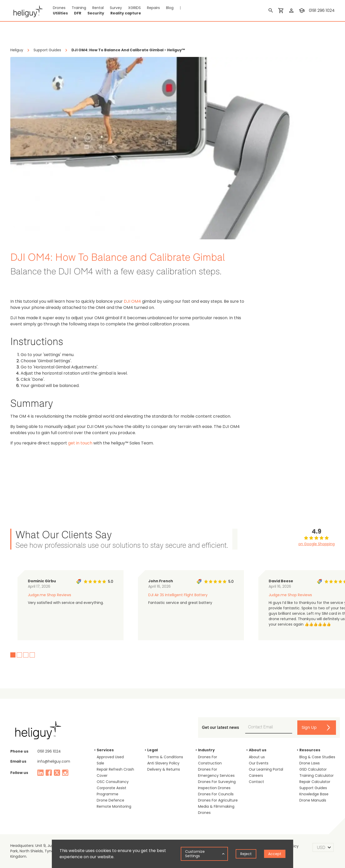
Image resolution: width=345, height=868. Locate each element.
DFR (78, 13)
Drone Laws (310, 763)
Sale (100, 763)
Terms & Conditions (165, 757)
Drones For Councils (216, 794)
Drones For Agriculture (218, 800)
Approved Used (110, 757)
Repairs (153, 8)
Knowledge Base (314, 794)
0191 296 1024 (49, 751)
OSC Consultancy (113, 782)
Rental (98, 8)
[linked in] (40, 773)
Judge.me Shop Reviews (50, 595)
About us (257, 757)
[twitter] (57, 773)
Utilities (60, 13)
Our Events (259, 763)
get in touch (80, 443)
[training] (302, 11)
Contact (256, 782)
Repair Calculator (315, 782)
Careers (256, 776)
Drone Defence (110, 800)
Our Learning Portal (266, 769)
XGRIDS (134, 8)
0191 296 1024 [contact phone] (322, 10)
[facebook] (49, 773)
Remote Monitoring (114, 806)
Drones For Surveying (217, 782)
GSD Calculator (313, 769)
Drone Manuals (313, 800)
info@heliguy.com (54, 761)
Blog (170, 8)
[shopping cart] (281, 11)
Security (96, 13)
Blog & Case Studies (317, 757)
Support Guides (313, 788)
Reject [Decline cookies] (246, 854)
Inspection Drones (214, 788)
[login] (291, 11)
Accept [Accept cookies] (275, 854)
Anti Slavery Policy (163, 763)
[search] (271, 11)
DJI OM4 (132, 301)
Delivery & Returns (164, 769)
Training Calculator (317, 776)
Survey (116, 8)
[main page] (26, 11)
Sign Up (309, 727)
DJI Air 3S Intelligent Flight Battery (178, 595)
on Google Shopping (317, 544)
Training (79, 8)
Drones (59, 8)
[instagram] (65, 773)
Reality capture (126, 13)
